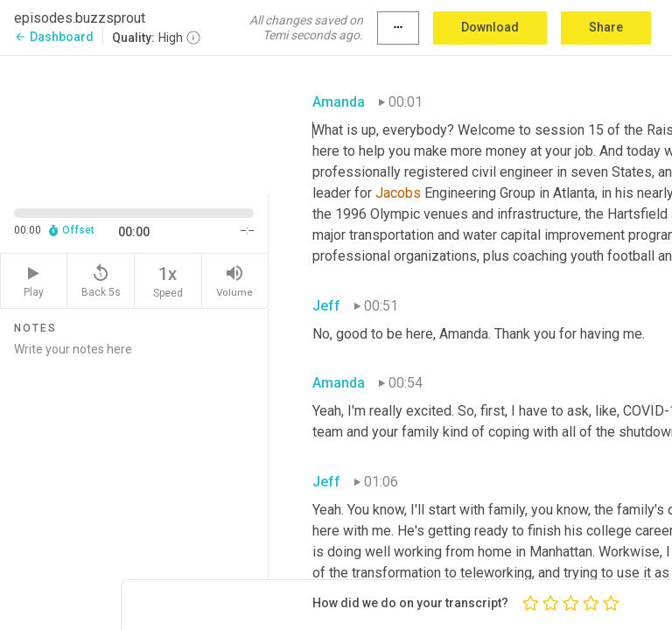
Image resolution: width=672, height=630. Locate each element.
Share (606, 27)
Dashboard (54, 37)
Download (490, 27)
